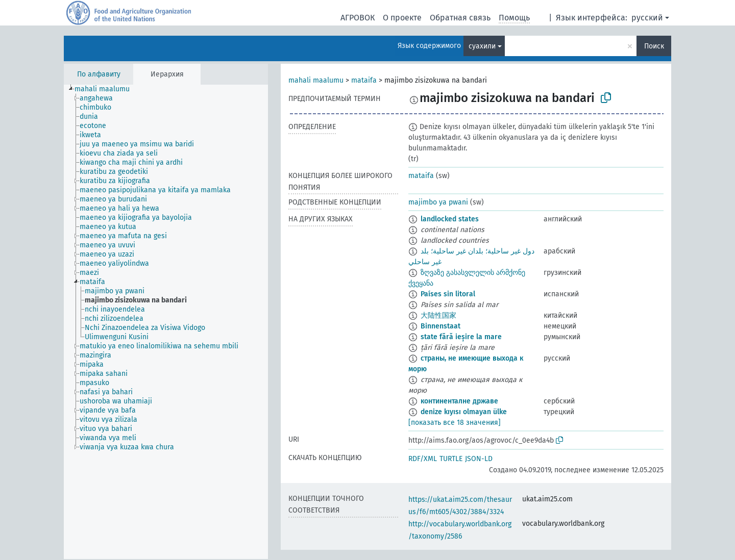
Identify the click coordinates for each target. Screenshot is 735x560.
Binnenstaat (440, 326)
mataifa (364, 80)
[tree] (166, 322)
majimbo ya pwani (438, 202)
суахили (482, 46)
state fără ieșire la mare (461, 337)
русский (647, 18)
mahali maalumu (316, 80)
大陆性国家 (438, 315)
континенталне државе (459, 401)
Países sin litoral (448, 294)
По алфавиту (99, 74)
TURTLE (451, 459)
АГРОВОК (358, 18)
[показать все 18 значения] (455, 423)
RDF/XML (423, 459)
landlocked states (450, 219)
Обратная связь (460, 18)
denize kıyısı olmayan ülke (464, 412)
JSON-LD (479, 459)
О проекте (402, 18)
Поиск (654, 46)
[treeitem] (106, 89)
